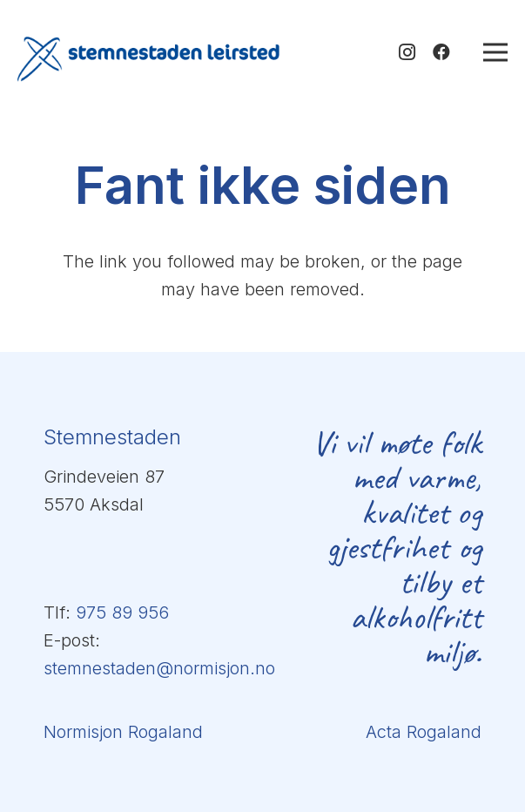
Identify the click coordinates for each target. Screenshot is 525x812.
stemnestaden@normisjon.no (159, 668)
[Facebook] (441, 52)
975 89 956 (122, 612)
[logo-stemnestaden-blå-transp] (148, 59)
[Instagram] (407, 52)
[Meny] (495, 52)
